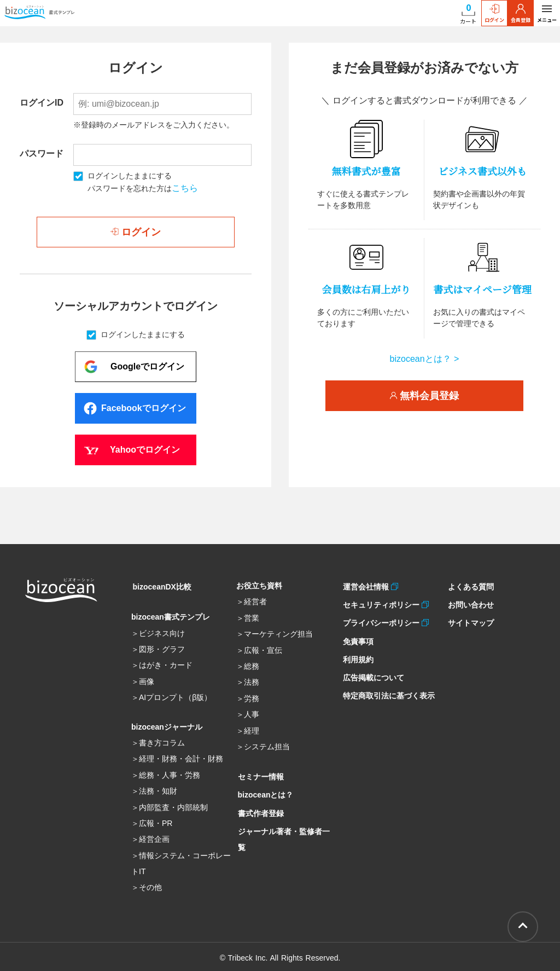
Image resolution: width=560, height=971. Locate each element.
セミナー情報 (259, 776)
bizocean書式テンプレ (171, 615)
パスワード (42, 154)
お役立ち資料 (259, 586)
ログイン (494, 14)
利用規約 (357, 650)
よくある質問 (469, 586)
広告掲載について (372, 666)
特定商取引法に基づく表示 (387, 682)
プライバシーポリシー (381, 618)
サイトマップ (469, 618)
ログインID (42, 103)
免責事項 (357, 634)
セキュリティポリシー (381, 602)
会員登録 (521, 14)
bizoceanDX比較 (161, 586)
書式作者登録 (259, 808)
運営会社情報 (366, 586)
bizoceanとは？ (264, 792)
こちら (185, 188)
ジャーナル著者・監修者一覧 (286, 824)
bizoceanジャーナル (167, 725)
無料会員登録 (424, 396)
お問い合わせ (469, 602)
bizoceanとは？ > (425, 359)
